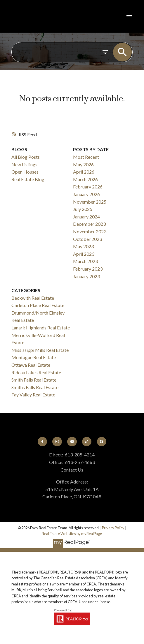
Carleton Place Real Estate (38, 305)
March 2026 (85, 179)
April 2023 (84, 254)
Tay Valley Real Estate (33, 395)
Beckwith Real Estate (33, 298)
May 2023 (83, 246)
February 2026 (88, 187)
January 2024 (86, 217)
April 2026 (84, 172)
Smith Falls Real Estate (34, 380)
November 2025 (90, 202)
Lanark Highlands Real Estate (41, 328)
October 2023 (87, 239)
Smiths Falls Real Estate (35, 387)
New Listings (24, 164)
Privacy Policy (113, 528)
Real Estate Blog (28, 179)
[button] (42, 442)
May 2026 (83, 164)
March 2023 (85, 261)
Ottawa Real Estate (31, 365)
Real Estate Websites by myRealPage (72, 534)
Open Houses (25, 172)
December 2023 (89, 224)
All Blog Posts (26, 157)
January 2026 (86, 194)
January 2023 (86, 276)
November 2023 (90, 231)
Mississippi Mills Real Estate (40, 350)
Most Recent (86, 157)
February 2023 (88, 269)
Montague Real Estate (34, 357)
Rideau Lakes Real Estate (36, 372)
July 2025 (83, 209)
